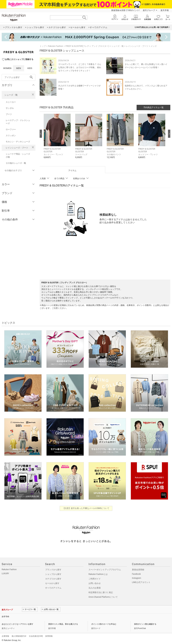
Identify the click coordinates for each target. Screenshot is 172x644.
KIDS (30, 68)
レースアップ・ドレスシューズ (18, 122)
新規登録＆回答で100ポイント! (125, 10)
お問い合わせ (95, 583)
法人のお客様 (95, 588)
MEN (19, 68)
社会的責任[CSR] (36, 636)
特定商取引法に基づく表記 (101, 592)
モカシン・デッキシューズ (18, 142)
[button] (58, 139)
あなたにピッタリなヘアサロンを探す (17, 624)
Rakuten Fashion (56, 46)
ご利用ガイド (95, 579)
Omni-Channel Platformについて (103, 597)
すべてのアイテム (53, 588)
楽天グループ (149, 10)
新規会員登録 (138, 570)
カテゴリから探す (53, 579)
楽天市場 (165, 10)
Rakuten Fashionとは (98, 574)
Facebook (136, 574)
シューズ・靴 (11, 95)
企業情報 (5, 636)
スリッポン (11, 136)
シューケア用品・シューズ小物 (18, 156)
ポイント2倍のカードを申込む (104, 624)
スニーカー (11, 102)
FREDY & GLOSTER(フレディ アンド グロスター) (87, 46)
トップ (43, 46)
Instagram (137, 578)
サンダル (10, 108)
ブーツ (9, 114)
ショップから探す (53, 574)
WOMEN (7, 68)
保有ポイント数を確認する (145, 624)
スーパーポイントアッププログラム (105, 570)
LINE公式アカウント (141, 582)
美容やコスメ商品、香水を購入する (63, 624)
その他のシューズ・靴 (16, 163)
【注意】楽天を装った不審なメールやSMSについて (86, 508)
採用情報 (49, 636)
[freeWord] (19, 77)
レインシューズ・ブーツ (17, 148)
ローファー (11, 129)
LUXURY (5, 574)
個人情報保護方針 (19, 636)
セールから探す (52, 583)
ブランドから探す (53, 570)
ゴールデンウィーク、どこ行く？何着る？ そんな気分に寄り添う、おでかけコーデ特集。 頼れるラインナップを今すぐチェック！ (80, 67)
